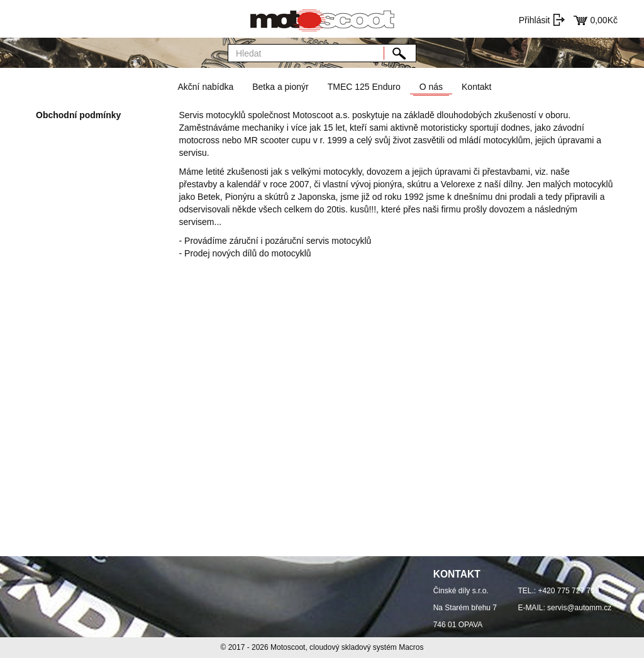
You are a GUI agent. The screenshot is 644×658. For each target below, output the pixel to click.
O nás (431, 87)
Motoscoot (288, 647)
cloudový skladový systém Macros (366, 647)
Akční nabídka (205, 87)
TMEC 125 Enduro (364, 87)
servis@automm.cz (579, 608)
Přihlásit (535, 20)
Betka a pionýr (280, 87)
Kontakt (476, 87)
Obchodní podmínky (78, 115)
